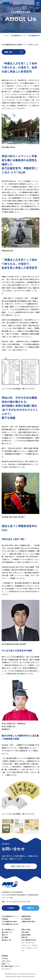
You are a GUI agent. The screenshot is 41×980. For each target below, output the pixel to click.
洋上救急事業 (26, 919)
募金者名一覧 (6, 940)
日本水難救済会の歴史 (9, 921)
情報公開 (24, 937)
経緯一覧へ (9, 52)
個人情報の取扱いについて (11, 966)
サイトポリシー (7, 969)
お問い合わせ (6, 961)
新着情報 (5, 956)
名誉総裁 (5, 919)
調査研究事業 (26, 935)
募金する (30, 908)
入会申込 (11, 908)
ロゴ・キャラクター (28, 943)
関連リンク (5, 964)
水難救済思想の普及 (28, 921)
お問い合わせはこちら (21, 866)
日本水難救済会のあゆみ (10, 924)
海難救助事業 (26, 916)
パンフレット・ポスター (30, 945)
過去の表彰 (25, 932)
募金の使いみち (7, 932)
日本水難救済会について (18, 35)
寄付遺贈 (5, 937)
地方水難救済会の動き (29, 940)
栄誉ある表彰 (26, 930)
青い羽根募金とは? (8, 930)
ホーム (6, 35)
